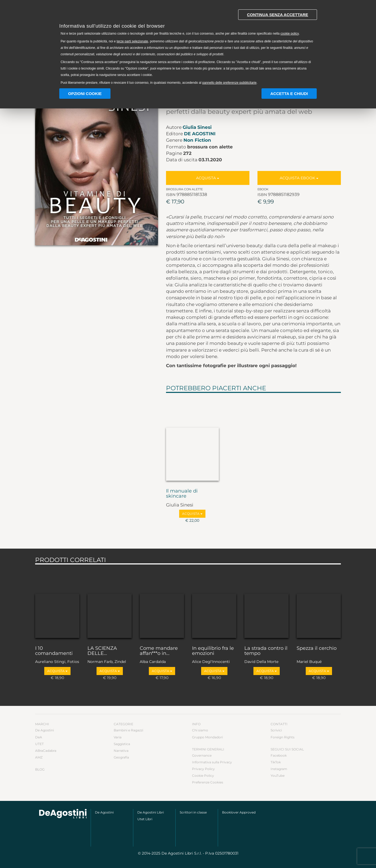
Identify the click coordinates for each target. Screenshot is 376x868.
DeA (39, 737)
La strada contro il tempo (266, 651)
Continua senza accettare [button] (278, 15)
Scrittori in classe (193, 812)
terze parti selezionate (132, 41)
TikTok (276, 762)
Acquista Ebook (299, 178)
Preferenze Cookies (208, 782)
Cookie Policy (203, 776)
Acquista (208, 178)
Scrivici (276, 730)
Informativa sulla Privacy (212, 762)
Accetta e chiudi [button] (289, 94)
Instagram (279, 769)
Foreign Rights (283, 737)
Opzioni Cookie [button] (85, 94)
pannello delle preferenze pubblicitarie (229, 83)
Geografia (121, 757)
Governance (202, 755)
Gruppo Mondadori (207, 737)
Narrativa (121, 751)
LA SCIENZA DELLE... (102, 651)
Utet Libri (145, 819)
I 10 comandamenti (54, 651)
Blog (40, 769)
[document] (188, 46)
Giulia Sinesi (197, 127)
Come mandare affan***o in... (159, 651)
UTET (39, 744)
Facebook (279, 755)
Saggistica (122, 744)
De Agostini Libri (151, 812)
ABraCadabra (46, 751)
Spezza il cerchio (317, 648)
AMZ (39, 757)
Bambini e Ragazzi (128, 730)
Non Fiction (197, 140)
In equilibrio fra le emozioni (213, 651)
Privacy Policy (203, 769)
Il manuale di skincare (182, 494)
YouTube (278, 776)
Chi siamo (200, 730)
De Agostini (200, 134)
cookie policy (290, 34)
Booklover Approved (239, 812)
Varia (118, 737)
